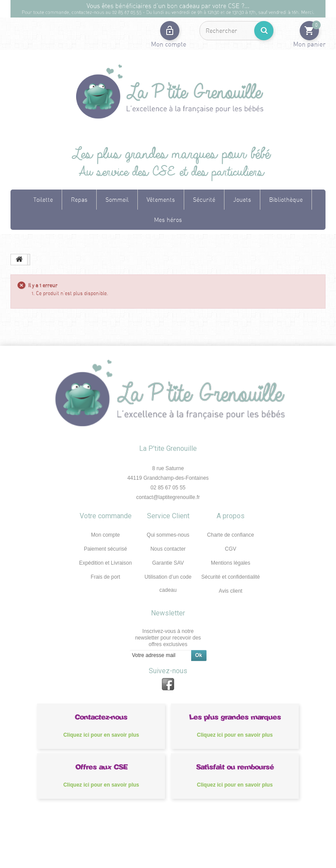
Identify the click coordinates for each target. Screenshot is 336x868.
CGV (231, 549)
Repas (79, 200)
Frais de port (105, 577)
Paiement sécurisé (106, 549)
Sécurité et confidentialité (231, 577)
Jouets (242, 200)
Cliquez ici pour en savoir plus (101, 735)
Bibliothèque (286, 200)
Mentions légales (231, 563)
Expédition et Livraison (106, 563)
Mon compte (105, 535)
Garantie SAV (168, 563)
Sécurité (204, 200)
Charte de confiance (230, 535)
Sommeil (117, 200)
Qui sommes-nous (168, 535)
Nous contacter (168, 549)
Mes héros (168, 220)
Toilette (43, 200)
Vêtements (161, 200)
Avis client (231, 591)
